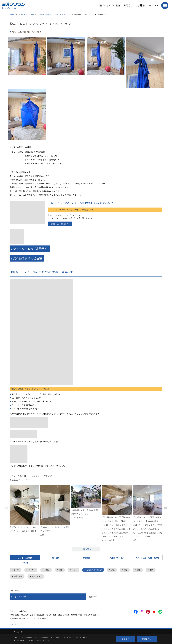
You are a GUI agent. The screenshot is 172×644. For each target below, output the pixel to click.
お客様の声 (92, 597)
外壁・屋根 (32, 577)
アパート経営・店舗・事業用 (147, 558)
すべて (17, 570)
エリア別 (25, 563)
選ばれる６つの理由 (110, 5)
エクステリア (51, 577)
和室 (130, 570)
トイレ (77, 570)
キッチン (32, 570)
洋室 (117, 570)
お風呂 (48, 570)
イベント (154, 5)
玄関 (16, 577)
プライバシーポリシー (70, 637)
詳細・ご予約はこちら (61, 224)
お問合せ (128, 5)
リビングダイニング (97, 570)
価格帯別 (86, 558)
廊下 (143, 570)
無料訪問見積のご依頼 (27, 258)
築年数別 (56, 558)
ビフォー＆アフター (19, 597)
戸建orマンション (117, 558)
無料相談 (141, 5)
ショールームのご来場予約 (31, 249)
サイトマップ (16, 625)
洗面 (63, 570)
